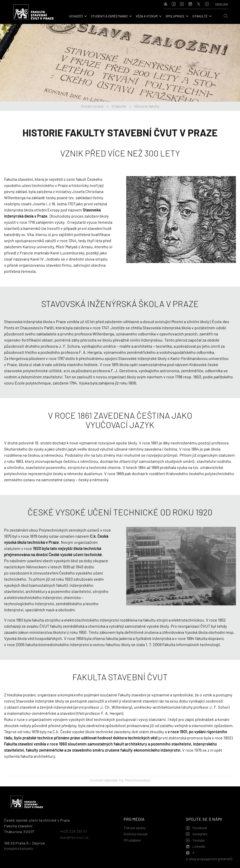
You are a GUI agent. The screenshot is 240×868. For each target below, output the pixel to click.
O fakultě (119, 106)
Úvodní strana (92, 106)
